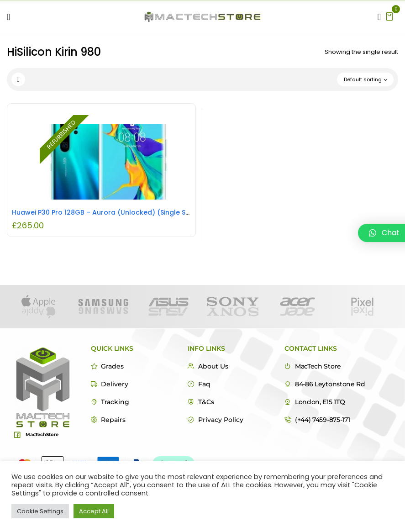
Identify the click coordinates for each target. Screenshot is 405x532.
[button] (389, 16)
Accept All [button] (94, 511)
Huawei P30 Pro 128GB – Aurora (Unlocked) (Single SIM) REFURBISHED (125, 212)
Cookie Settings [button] (40, 511)
